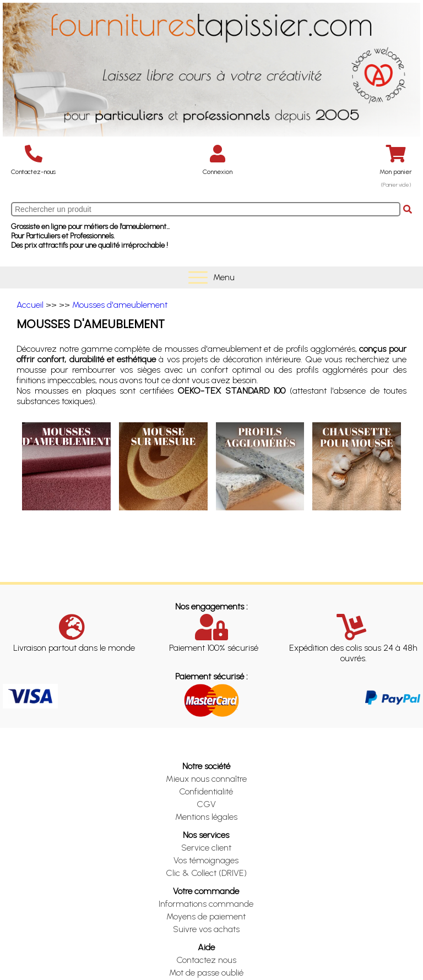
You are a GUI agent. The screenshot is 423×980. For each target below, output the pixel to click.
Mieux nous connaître (206, 779)
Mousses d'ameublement (120, 305)
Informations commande (206, 904)
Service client (206, 848)
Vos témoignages (206, 860)
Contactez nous (206, 960)
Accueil (30, 305)
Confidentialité (206, 791)
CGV (206, 804)
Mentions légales (206, 817)
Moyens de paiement (206, 916)
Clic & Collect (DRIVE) (206, 873)
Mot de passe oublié (206, 973)
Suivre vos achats (206, 929)
